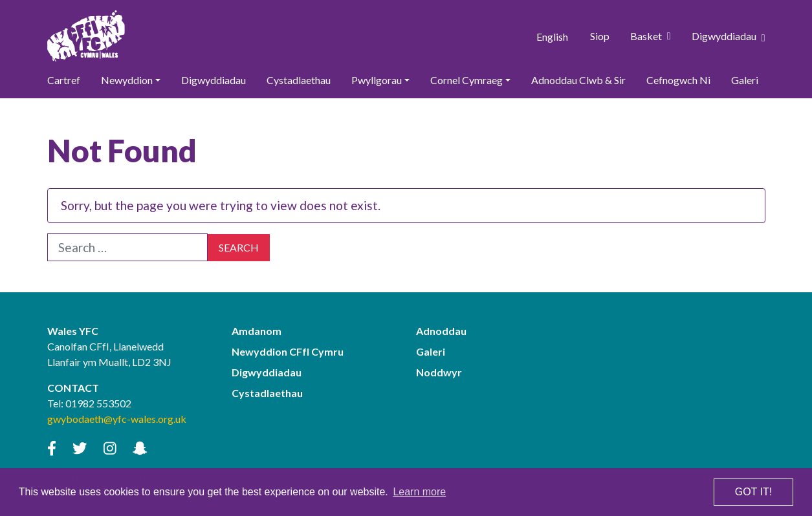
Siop (600, 36)
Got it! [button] (753, 492)
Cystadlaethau (299, 80)
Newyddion (127, 80)
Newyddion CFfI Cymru (288, 352)
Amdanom (257, 331)
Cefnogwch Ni (678, 80)
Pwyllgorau (377, 80)
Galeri (745, 80)
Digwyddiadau (729, 36)
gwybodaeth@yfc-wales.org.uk (117, 419)
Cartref (64, 80)
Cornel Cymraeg (466, 80)
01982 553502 (98, 404)
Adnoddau (441, 331)
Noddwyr (439, 373)
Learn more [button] (419, 492)
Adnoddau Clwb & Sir (578, 80)
